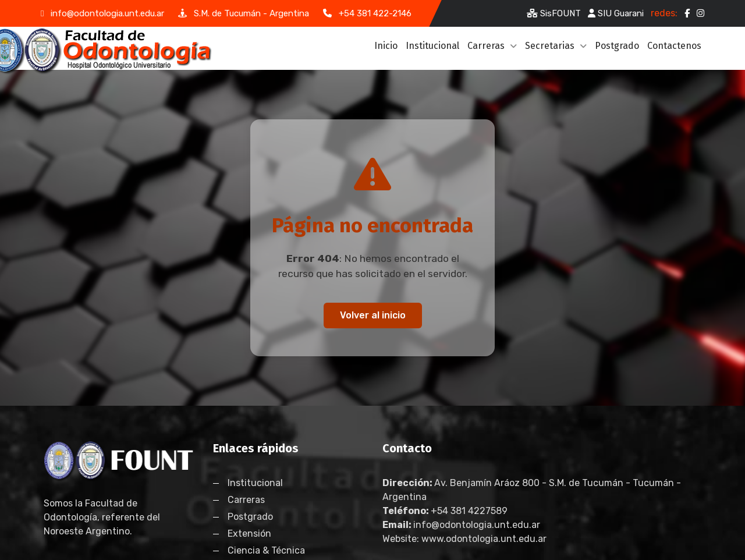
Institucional (432, 46)
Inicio (386, 46)
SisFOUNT (554, 13)
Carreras (492, 46)
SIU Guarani (616, 13)
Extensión (249, 534)
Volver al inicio (373, 315)
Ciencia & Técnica (266, 550)
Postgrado (617, 46)
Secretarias (556, 46)
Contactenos (674, 46)
